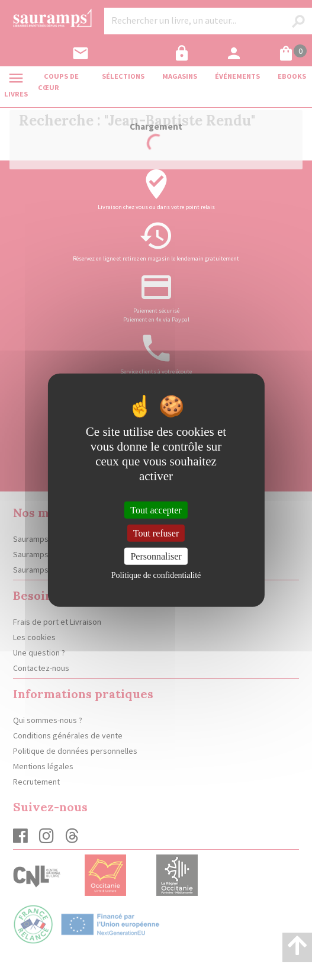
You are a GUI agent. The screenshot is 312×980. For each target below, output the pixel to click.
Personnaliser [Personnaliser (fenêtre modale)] (156, 556)
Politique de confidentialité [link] (156, 575)
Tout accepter (156, 510)
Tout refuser (156, 533)
